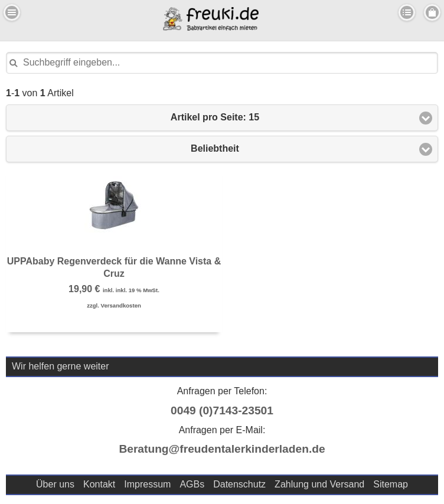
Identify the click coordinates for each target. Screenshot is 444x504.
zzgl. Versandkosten (114, 305)
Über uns (55, 484)
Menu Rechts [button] (432, 12)
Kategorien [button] (407, 12)
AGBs (192, 484)
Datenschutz (239, 484)
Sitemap (391, 484)
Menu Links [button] (12, 12)
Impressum (147, 484)
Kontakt (99, 484)
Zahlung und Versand (319, 484)
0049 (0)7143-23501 (222, 410)
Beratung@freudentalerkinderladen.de (222, 449)
